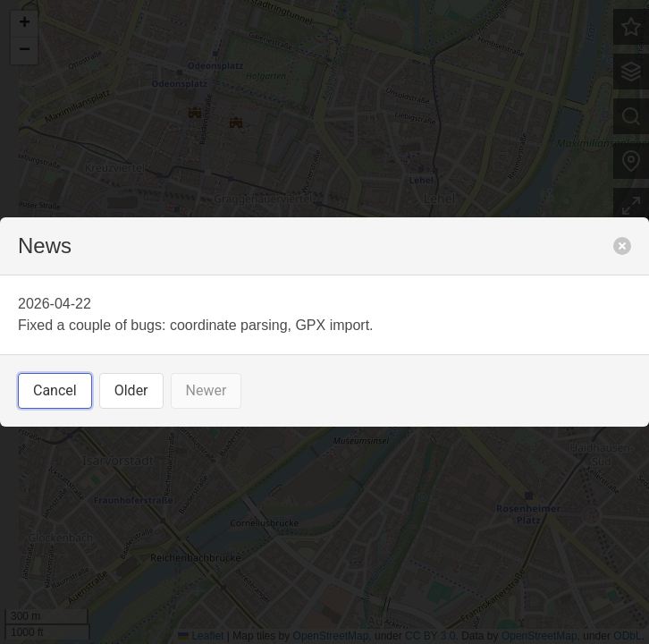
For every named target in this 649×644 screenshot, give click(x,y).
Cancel (55, 390)
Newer (206, 390)
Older (131, 390)
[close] (622, 246)
